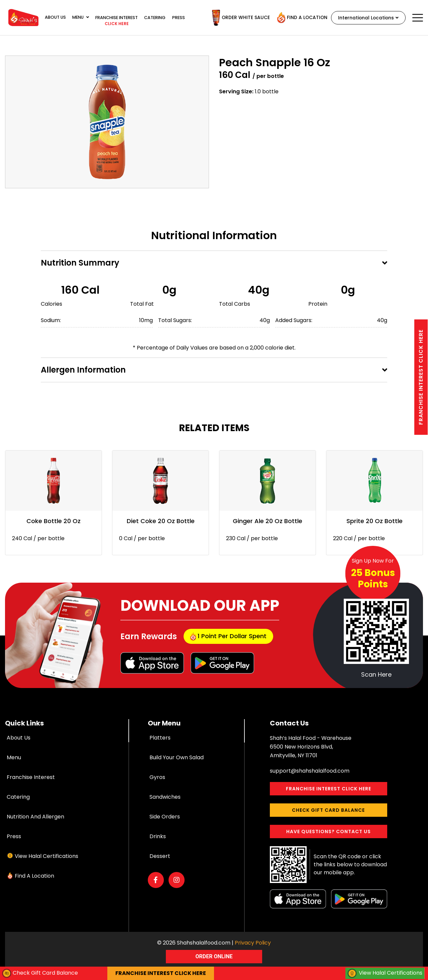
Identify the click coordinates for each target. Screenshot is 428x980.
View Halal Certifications (46, 856)
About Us (55, 17)
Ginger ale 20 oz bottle (267, 521)
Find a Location (300, 18)
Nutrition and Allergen (35, 817)
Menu (81, 17)
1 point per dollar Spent (228, 636)
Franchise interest (117, 21)
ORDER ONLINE (214, 956)
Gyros (157, 777)
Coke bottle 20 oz (53, 521)
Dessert (160, 856)
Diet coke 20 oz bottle (161, 521)
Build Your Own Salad (177, 757)
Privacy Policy (253, 943)
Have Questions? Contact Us (329, 831)
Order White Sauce (239, 18)
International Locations (367, 18)
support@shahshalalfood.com (310, 771)
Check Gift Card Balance (328, 810)
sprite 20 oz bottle (374, 521)
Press (179, 18)
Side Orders (165, 817)
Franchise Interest (31, 777)
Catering (155, 18)
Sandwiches (165, 797)
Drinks (158, 836)
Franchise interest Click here (421, 377)
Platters (160, 738)
